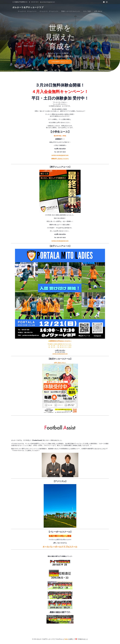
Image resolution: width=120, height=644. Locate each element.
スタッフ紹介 (87, 11)
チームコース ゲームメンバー (49, 11)
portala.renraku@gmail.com (60, 155)
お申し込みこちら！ (60, 363)
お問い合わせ (98, 11)
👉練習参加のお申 (54, 341)
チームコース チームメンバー (27, 11)
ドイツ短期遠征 (60, 552)
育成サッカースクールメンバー (71, 11)
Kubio (66, 639)
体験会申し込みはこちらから (60, 159)
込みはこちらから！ (65, 341)
